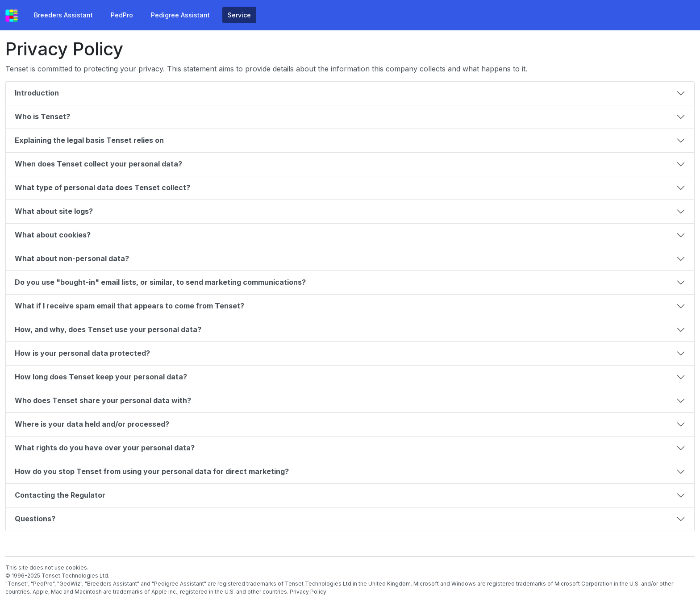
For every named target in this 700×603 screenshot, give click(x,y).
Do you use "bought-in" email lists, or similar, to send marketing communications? (161, 282)
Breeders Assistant (63, 15)
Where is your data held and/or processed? (93, 424)
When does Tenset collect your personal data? (99, 164)
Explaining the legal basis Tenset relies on (90, 140)
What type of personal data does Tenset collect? (103, 187)
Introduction (38, 93)
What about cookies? (54, 235)
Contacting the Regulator (61, 495)
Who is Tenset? (43, 116)
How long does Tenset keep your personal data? (102, 377)
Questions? (36, 519)
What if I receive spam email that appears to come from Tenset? (130, 306)
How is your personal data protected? (83, 353)
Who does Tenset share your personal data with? (104, 400)
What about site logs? (55, 211)
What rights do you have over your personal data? (106, 448)
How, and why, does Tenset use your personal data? (109, 329)
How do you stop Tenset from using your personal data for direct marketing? (153, 471)
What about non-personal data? (73, 258)
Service (239, 15)
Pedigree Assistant (180, 15)
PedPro (122, 15)
